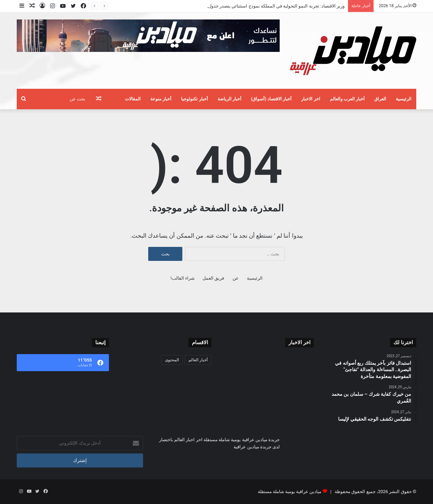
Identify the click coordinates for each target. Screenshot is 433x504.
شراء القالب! (183, 278)
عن (236, 278)
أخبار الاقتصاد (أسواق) (271, 99)
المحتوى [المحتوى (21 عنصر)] (172, 360)
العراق (380, 99)
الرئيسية (404, 99)
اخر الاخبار (311, 99)
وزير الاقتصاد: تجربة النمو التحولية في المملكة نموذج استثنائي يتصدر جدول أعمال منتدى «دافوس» (255, 6)
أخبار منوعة (161, 99)
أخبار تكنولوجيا (194, 99)
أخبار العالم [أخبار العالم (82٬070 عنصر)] (198, 360)
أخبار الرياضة (229, 99)
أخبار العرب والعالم (347, 99)
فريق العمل (213, 278)
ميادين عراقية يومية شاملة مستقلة (290, 492)
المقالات (133, 99)
